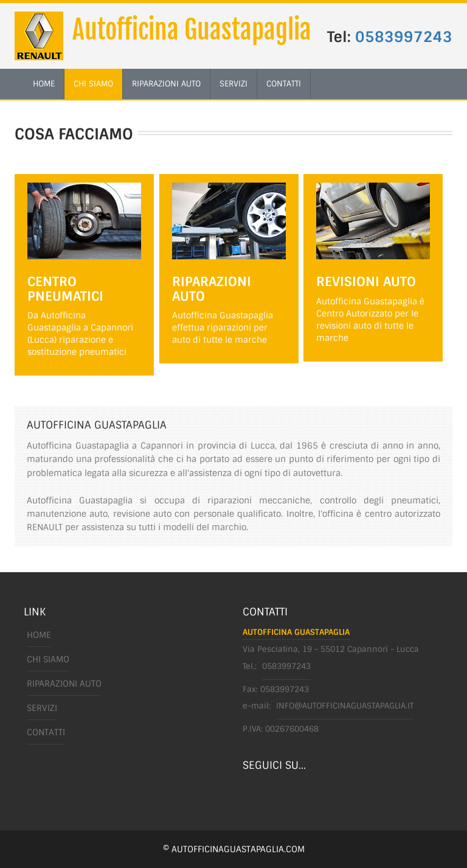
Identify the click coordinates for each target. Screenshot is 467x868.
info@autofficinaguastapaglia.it (345, 706)
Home (39, 635)
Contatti (46, 732)
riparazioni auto (166, 84)
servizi (233, 84)
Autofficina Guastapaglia (192, 30)
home (44, 84)
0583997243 (404, 37)
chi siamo (93, 84)
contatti (284, 84)
